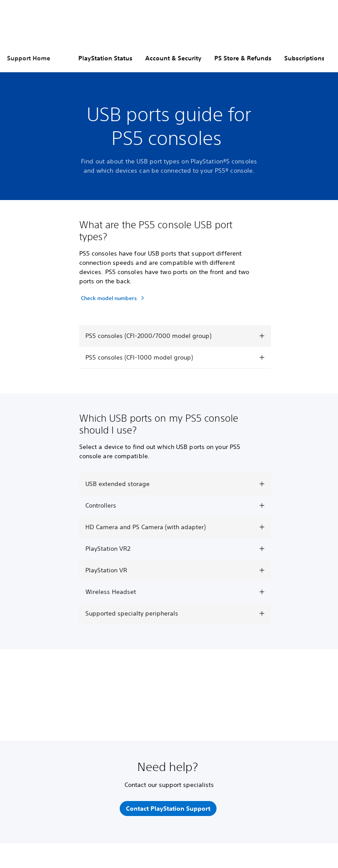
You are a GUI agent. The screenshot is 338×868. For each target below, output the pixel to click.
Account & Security (173, 58)
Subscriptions (305, 58)
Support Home (29, 58)
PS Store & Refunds (243, 58)
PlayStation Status (105, 58)
